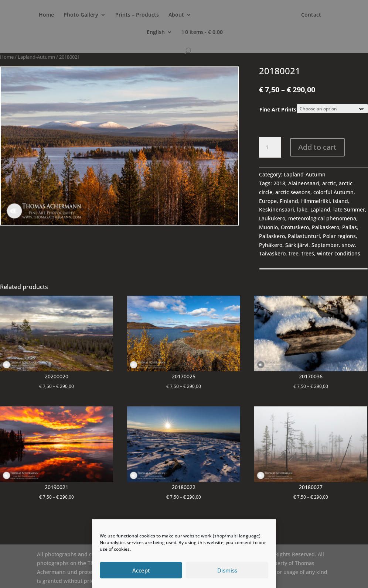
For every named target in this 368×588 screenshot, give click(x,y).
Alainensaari (304, 183)
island (340, 201)
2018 (279, 183)
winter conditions (339, 253)
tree (294, 253)
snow (348, 245)
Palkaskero (326, 227)
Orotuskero (295, 227)
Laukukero (272, 218)
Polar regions (339, 236)
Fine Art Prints (278, 109)
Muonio (268, 227)
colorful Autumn (333, 192)
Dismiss (227, 570)
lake (302, 209)
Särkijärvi (297, 245)
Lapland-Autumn (36, 57)
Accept (141, 570)
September (325, 245)
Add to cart (317, 147)
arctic (329, 183)
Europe (268, 201)
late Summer (349, 209)
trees (308, 253)
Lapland (320, 209)
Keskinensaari (277, 209)
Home (46, 15)
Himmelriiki (316, 201)
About (176, 15)
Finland (289, 201)
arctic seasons (293, 192)
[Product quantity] (270, 147)
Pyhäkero (271, 245)
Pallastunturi (304, 236)
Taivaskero (272, 253)
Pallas (350, 227)
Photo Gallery (81, 15)
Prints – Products (137, 15)
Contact (311, 15)
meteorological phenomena (322, 218)
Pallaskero (272, 236)
